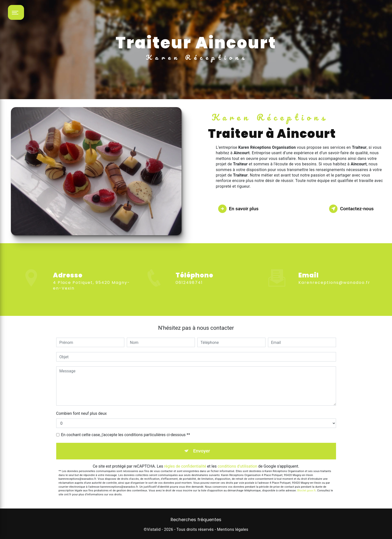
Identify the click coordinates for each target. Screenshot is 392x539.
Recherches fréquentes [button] (196, 520)
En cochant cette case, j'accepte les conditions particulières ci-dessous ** (126, 435)
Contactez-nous (351, 209)
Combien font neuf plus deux (81, 413)
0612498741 (189, 291)
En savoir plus (238, 209)
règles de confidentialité (185, 466)
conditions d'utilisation (237, 466)
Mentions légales (233, 529)
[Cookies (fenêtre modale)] (1, 536)
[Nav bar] (16, 12)
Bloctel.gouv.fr (306, 491)
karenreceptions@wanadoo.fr (334, 274)
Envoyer (202, 451)
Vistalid (154, 529)
